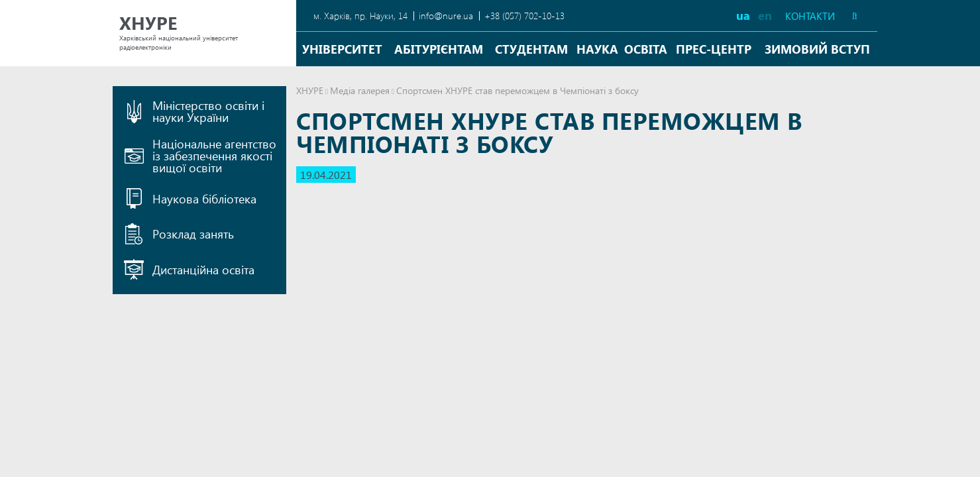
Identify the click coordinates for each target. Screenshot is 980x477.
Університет (342, 49)
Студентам (531, 49)
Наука (597, 49)
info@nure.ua (446, 16)
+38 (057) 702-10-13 (524, 16)
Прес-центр (714, 49)
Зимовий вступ (817, 49)
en (765, 15)
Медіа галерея (360, 90)
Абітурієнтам (439, 49)
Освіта (646, 49)
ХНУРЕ (310, 90)
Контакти (810, 16)
